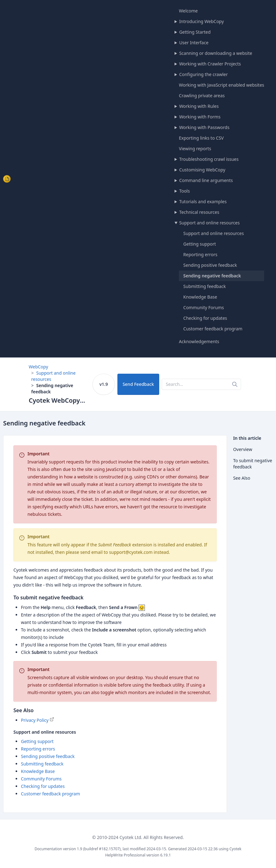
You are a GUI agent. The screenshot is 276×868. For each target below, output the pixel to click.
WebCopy (38, 367)
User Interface (194, 43)
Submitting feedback (205, 286)
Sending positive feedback (210, 265)
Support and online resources (209, 223)
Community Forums (204, 307)
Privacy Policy (35, 720)
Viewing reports (195, 149)
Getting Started (195, 32)
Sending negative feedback (212, 276)
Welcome (188, 11)
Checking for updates (205, 318)
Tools (185, 191)
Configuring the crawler (204, 74)
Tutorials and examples (203, 201)
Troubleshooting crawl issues (209, 159)
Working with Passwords (204, 127)
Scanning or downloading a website (216, 53)
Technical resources (199, 212)
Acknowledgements (199, 341)
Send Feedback (138, 384)
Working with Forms (200, 117)
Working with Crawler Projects (210, 64)
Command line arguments (206, 180)
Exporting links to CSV (201, 138)
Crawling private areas (202, 96)
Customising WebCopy (202, 170)
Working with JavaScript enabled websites (222, 85)
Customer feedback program (213, 329)
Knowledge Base (200, 297)
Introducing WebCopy (202, 21)
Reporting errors (200, 254)
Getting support (200, 244)
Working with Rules (199, 106)
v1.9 (103, 384)
